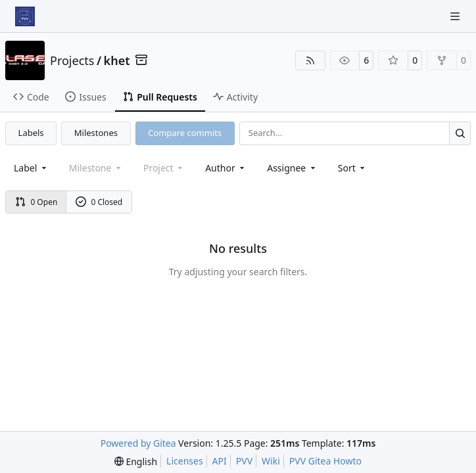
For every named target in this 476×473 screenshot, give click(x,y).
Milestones (96, 133)
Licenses (185, 461)
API (220, 461)
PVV (244, 461)
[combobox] (31, 168)
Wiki (271, 461)
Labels (31, 133)
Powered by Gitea (138, 443)
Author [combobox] (226, 168)
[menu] (353, 168)
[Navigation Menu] (456, 16)
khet (117, 60)
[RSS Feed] (310, 60)
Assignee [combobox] (292, 168)
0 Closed (99, 202)
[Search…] (460, 133)
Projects (72, 60)
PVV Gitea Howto (325, 461)
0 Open (36, 202)
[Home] (25, 16)
